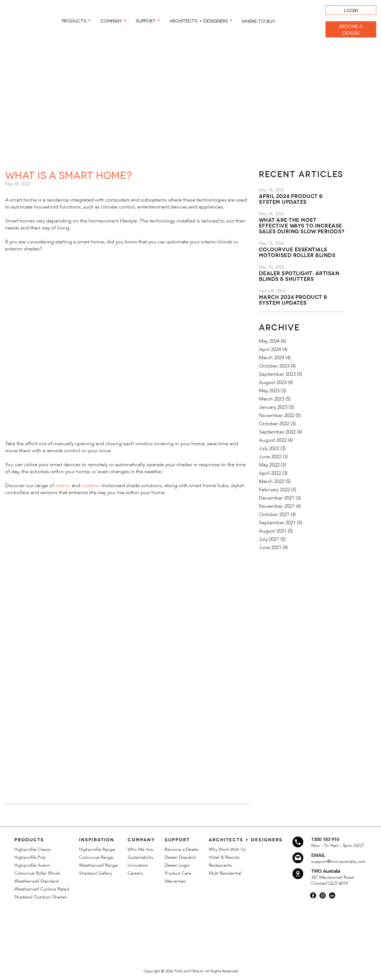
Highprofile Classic (33, 849)
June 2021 (270, 547)
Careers (135, 873)
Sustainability (140, 857)
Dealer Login (177, 865)
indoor (63, 486)
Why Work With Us (227, 849)
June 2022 (270, 457)
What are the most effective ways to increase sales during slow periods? (302, 225)
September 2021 (277, 523)
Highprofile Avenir (32, 865)
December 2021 (277, 498)
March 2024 (272, 358)
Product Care (178, 873)
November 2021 (277, 506)
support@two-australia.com (338, 861)
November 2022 (277, 415)
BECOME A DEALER (351, 29)
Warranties (175, 881)
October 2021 (274, 514)
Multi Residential (225, 873)
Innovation (138, 865)
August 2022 (273, 440)
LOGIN (351, 10)
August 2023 (273, 382)
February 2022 (274, 490)
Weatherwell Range (98, 865)
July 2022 (269, 448)
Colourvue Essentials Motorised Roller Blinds (297, 252)
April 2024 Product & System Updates (291, 199)
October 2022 (274, 424)
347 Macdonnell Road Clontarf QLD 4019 (332, 880)
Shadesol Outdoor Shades (41, 897)
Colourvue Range (96, 857)
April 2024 (270, 349)
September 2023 (277, 374)
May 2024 (269, 341)
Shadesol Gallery (95, 873)
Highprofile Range (97, 849)
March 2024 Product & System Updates (293, 299)
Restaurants (220, 865)
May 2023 (269, 391)
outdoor (91, 486)
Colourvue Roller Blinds (37, 873)
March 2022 (272, 481)
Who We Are (140, 849)
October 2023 (274, 366)
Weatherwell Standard (36, 881)
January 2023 (273, 407)
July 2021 (269, 539)
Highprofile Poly (30, 857)
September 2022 (277, 432)
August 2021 (273, 531)
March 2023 (272, 399)
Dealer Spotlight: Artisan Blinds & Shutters (299, 276)
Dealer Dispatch (181, 857)
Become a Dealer (182, 849)
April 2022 (270, 473)
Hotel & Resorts (224, 857)
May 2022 (269, 465)
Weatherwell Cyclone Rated (42, 889)
